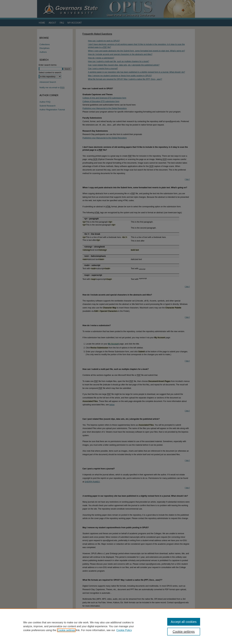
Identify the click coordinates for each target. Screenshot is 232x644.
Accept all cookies (184, 622)
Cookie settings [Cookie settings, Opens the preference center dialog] (184, 632)
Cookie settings (66, 630)
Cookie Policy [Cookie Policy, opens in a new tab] (124, 630)
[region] (116, 626)
